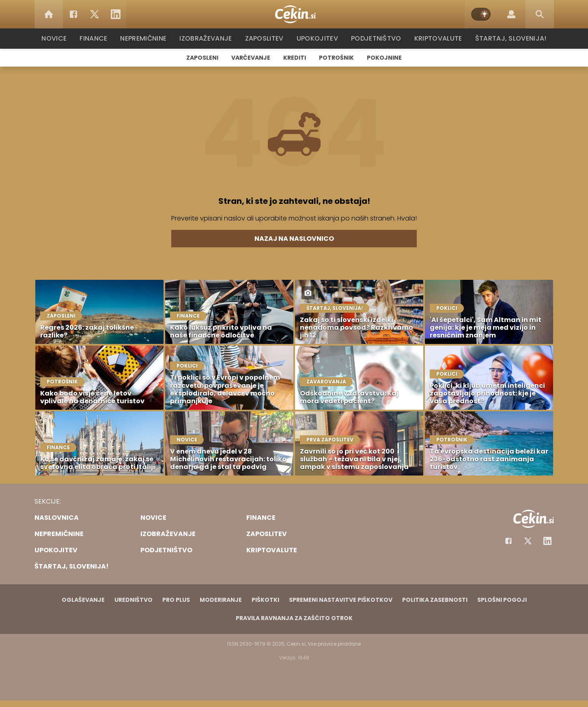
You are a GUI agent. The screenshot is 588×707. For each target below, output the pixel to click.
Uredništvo (134, 600)
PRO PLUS (176, 600)
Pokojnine (384, 58)
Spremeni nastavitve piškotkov (341, 600)
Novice (58, 38)
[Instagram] (547, 541)
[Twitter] (95, 14)
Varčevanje (251, 58)
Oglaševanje (83, 600)
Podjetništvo (376, 38)
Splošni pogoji (502, 600)
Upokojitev (319, 38)
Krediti (295, 58)
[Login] (511, 14)
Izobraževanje (210, 38)
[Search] (540, 14)
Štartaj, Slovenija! (508, 38)
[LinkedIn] (116, 14)
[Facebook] (73, 14)
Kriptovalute (437, 38)
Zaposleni (202, 58)
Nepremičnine (148, 38)
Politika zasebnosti (435, 600)
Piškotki (265, 600)
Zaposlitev (267, 38)
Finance (98, 38)
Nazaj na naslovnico (294, 239)
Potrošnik (336, 58)
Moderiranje (221, 600)
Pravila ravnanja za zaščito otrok (294, 618)
